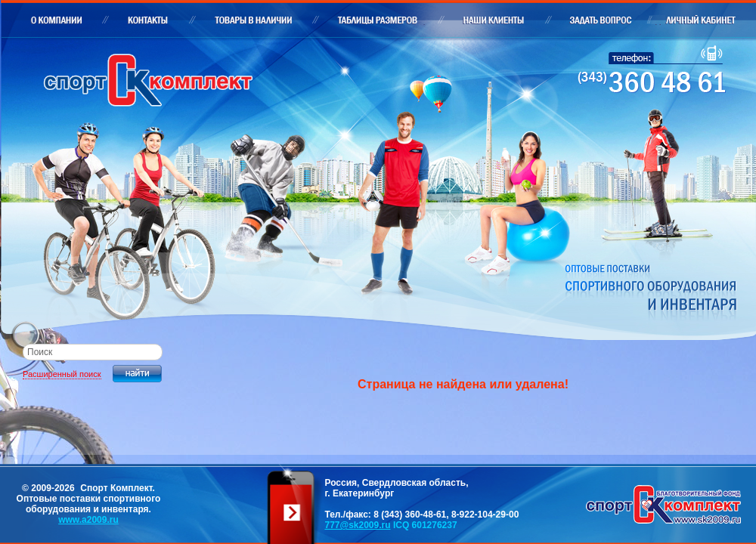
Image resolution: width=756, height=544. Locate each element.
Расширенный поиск (62, 374)
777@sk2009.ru (357, 525)
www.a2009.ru (88, 520)
